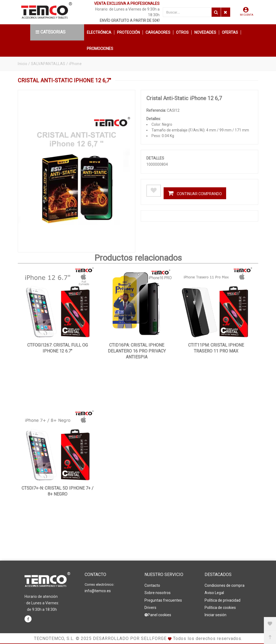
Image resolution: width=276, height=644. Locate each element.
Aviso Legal (214, 593)
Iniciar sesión (215, 615)
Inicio (23, 64)
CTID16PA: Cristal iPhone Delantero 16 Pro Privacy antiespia (137, 351)
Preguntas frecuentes (163, 600)
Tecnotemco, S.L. (54, 638)
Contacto (152, 585)
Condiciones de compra (225, 585)
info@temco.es (98, 591)
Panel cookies (158, 615)
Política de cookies (220, 607)
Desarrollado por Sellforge (130, 638)
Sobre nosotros (158, 593)
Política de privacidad (222, 600)
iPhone (75, 64)
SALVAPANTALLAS (48, 64)
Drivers (150, 607)
